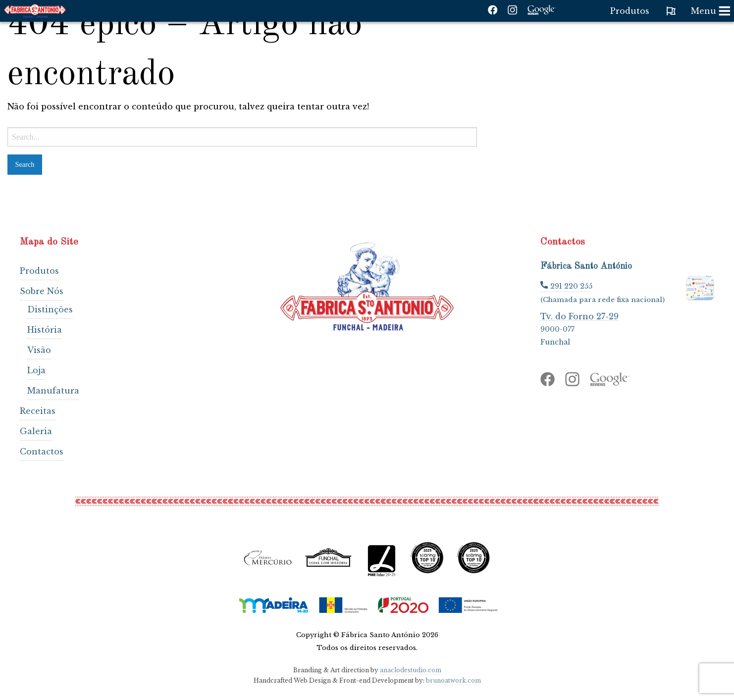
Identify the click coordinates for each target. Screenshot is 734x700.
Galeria (36, 431)
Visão (39, 350)
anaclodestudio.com (411, 670)
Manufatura (53, 391)
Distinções (50, 309)
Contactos (42, 451)
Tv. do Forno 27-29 (579, 316)
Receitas (38, 411)
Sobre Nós (42, 291)
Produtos (39, 271)
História (45, 330)
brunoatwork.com (453, 680)
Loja (36, 370)
